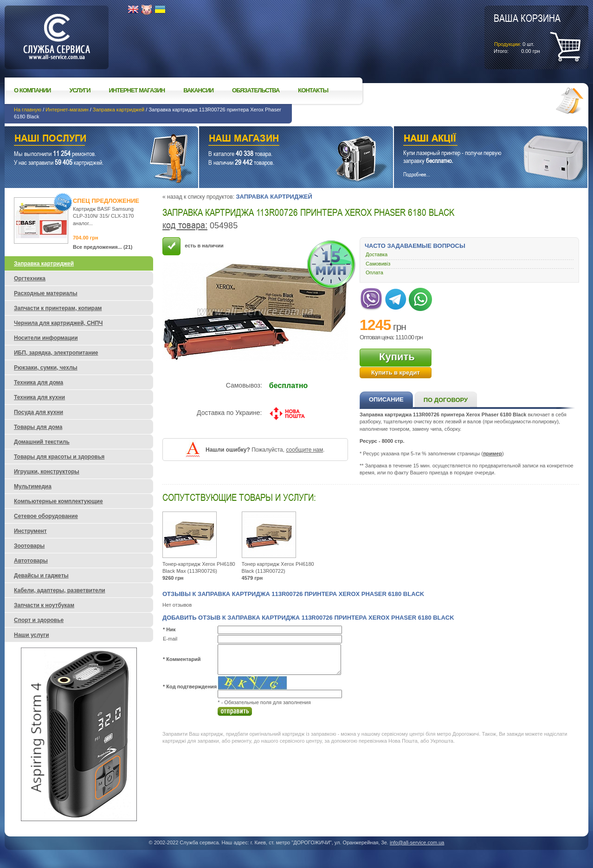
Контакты (313, 90)
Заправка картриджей (119, 110)
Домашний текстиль (42, 442)
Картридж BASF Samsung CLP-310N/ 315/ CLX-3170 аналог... (103, 216)
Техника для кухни (39, 397)
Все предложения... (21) (103, 247)
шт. (527, 33)
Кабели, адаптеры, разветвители (60, 590)
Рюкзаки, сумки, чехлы (46, 368)
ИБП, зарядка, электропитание (56, 353)
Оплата (374, 272)
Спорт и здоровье (39, 620)
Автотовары (31, 561)
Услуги (80, 90)
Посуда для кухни (39, 412)
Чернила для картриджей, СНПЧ (58, 323)
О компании (32, 90)
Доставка (377, 254)
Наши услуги (90, 139)
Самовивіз (378, 264)
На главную (28, 110)
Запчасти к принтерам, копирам (58, 308)
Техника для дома (39, 382)
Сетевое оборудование (46, 516)
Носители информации (46, 338)
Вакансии (198, 90)
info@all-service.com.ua (417, 842)
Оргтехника (30, 279)
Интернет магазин (137, 90)
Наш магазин (280, 139)
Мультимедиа (33, 486)
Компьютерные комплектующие (58, 501)
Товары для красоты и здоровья (59, 457)
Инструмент (30, 531)
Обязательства (256, 90)
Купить (397, 357)
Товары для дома (38, 427)
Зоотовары (29, 546)
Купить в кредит (396, 372)
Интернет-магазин (67, 110)
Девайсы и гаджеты (41, 576)
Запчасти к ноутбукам (44, 605)
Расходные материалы (46, 293)
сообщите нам (304, 450)
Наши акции (478, 139)
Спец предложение (106, 201)
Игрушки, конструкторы (47, 472)
